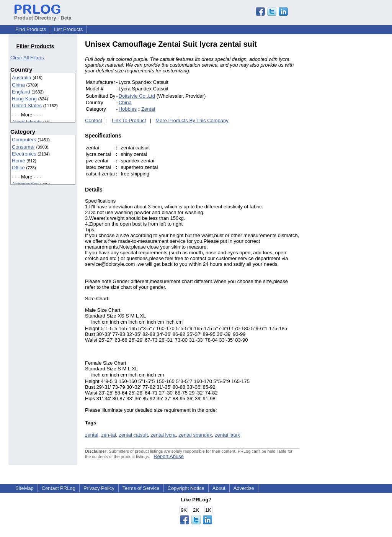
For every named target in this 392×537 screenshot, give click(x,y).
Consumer (23, 147)
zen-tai (109, 435)
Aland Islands (27, 122)
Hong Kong (24, 99)
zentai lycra (163, 435)
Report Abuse (169, 456)
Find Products (31, 29)
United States (27, 106)
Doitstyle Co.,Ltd (137, 96)
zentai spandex (195, 435)
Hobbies (128, 109)
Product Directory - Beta (43, 15)
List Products (68, 29)
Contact (94, 120)
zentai (92, 435)
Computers (24, 140)
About (219, 488)
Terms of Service (141, 488)
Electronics (24, 154)
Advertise (244, 488)
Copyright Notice (186, 488)
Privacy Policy (99, 488)
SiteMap (24, 488)
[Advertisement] (351, 155)
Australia (22, 78)
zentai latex (227, 435)
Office (18, 168)
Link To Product (129, 120)
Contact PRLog (59, 488)
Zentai (148, 109)
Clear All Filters (27, 58)
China (18, 85)
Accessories (25, 184)
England (21, 92)
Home (19, 161)
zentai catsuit (133, 435)
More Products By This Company (192, 120)
